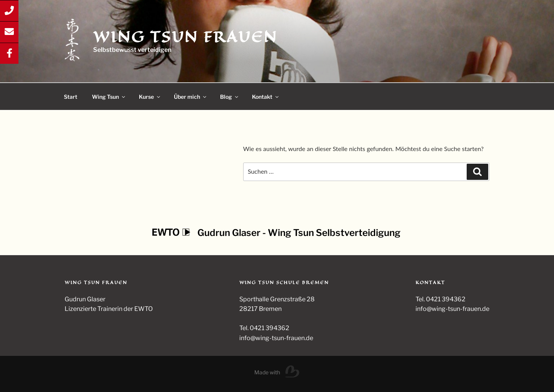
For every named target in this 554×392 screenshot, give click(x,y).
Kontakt (266, 97)
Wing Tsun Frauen (185, 37)
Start (71, 97)
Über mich (191, 97)
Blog (230, 97)
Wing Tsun (109, 97)
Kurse (150, 97)
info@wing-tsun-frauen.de (452, 309)
